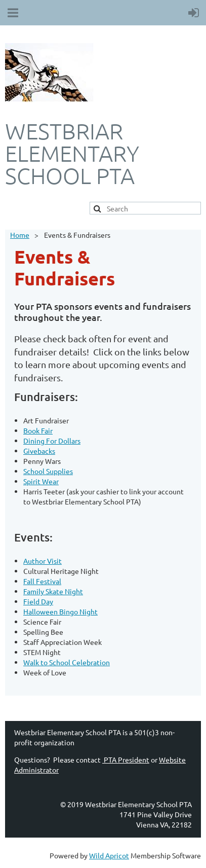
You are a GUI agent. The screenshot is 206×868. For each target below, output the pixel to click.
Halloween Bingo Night (60, 611)
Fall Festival (42, 581)
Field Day (38, 601)
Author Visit (43, 561)
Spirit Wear (41, 481)
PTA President (126, 759)
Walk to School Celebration (67, 662)
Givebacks (39, 451)
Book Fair (38, 430)
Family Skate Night (53, 591)
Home (20, 235)
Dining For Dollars (52, 441)
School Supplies (48, 471)
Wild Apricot (109, 855)
